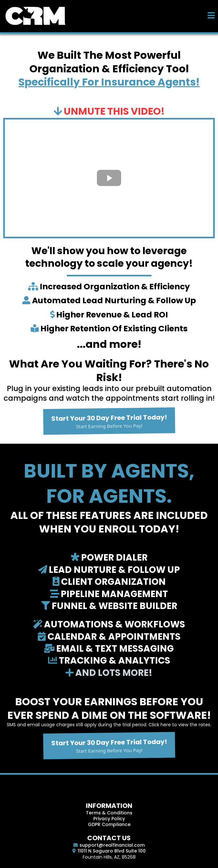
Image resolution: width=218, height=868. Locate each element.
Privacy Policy (109, 819)
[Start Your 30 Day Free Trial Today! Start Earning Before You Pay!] (109, 421)
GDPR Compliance (109, 824)
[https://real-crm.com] (36, 16)
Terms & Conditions (109, 813)
